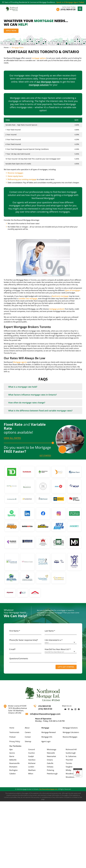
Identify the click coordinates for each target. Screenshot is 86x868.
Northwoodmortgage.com (48, 789)
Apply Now (11, 31)
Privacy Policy (15, 742)
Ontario (50, 760)
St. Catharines (71, 756)
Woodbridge (70, 774)
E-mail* (12, 649)
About (27, 728)
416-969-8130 (45, 706)
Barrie (12, 756)
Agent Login (46, 742)
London (31, 767)
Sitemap (28, 742)
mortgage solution (39, 85)
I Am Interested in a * (54, 640)
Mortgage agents (20, 362)
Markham (32, 770)
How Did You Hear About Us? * (58, 649)
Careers (28, 732)
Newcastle (51, 753)
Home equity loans (15, 176)
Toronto (69, 763)
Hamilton (32, 760)
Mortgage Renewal (49, 732)
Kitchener (32, 763)
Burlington (13, 770)
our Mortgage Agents (48, 82)
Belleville (13, 760)
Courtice (31, 753)
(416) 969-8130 (45, 709)
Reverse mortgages (15, 173)
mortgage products (57, 309)
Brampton (13, 767)
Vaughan (69, 767)
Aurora (12, 753)
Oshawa (50, 767)
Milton (31, 774)
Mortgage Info (47, 737)
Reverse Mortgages (70, 737)
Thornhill (69, 760)
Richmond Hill (71, 750)
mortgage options (39, 58)
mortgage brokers (30, 344)
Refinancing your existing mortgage (22, 179)
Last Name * (50, 631)
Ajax (11, 750)
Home (6, 47)
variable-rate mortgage (28, 298)
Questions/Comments (19, 659)
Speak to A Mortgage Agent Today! (70, 2)
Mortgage (45, 728)
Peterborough (52, 774)
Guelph (31, 756)
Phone (24, 640)
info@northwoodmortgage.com (45, 714)
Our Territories (15, 746)
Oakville (50, 763)
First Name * (15, 631)
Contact (28, 737)
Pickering (50, 770)
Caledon (13, 774)
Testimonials (14, 732)
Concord (31, 750)
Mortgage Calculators (71, 732)
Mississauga (52, 750)
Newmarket (51, 756)
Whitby (68, 770)
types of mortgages (73, 290)
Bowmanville (14, 763)
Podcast (12, 737)
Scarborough (71, 753)
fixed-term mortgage (60, 296)
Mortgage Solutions (70, 728)
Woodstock (70, 777)
